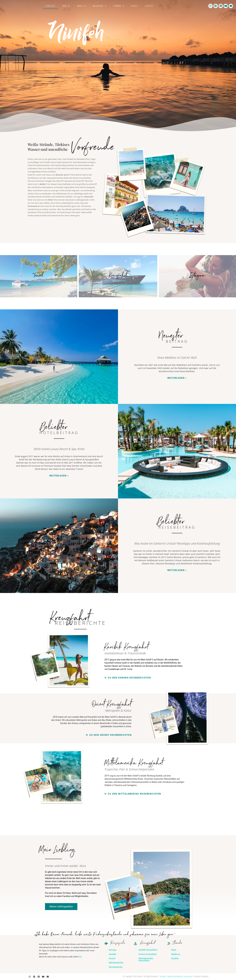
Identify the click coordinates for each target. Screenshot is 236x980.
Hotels (134, 6)
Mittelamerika (116, 963)
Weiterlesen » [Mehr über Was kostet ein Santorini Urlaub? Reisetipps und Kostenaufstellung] (177, 570)
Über (66, 6)
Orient (112, 958)
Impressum (188, 976)
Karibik (112, 954)
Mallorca (176, 954)
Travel (81, 6)
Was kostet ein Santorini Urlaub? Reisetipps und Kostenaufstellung (177, 543)
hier (80, 957)
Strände (119, 6)
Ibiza (50, 200)
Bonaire (60, 175)
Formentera (33, 206)
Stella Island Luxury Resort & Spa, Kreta (59, 449)
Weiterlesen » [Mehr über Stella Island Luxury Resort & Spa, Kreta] (59, 476)
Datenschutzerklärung (175, 976)
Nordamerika (116, 967)
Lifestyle (149, 6)
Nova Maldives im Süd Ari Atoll (177, 358)
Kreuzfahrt (100, 6)
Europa (113, 950)
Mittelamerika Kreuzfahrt (146, 959)
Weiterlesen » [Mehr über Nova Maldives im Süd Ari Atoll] (177, 378)
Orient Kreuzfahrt (148, 954)
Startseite (50, 6)
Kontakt (163, 976)
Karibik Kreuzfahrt (148, 950)
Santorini (89, 197)
